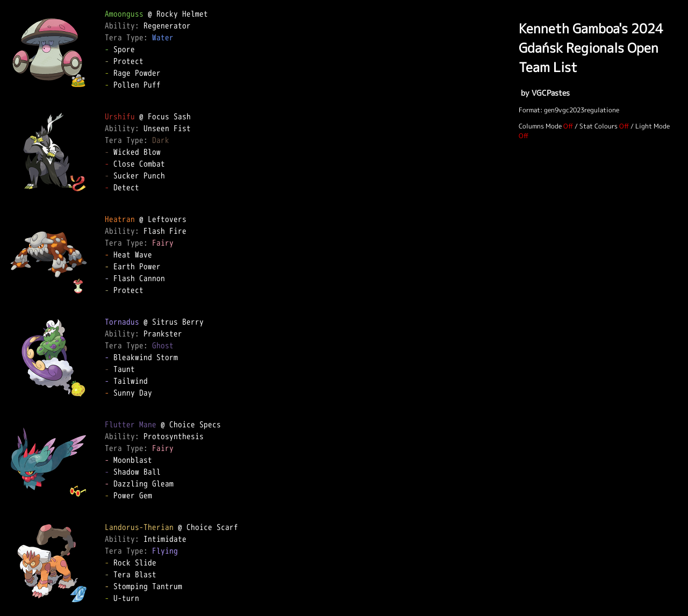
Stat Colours (599, 126)
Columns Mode (540, 126)
